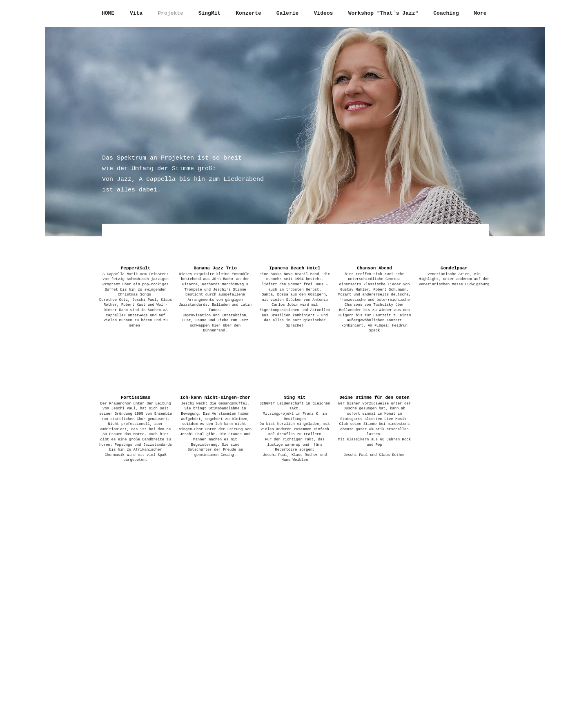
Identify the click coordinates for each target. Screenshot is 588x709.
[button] (136, 285)
